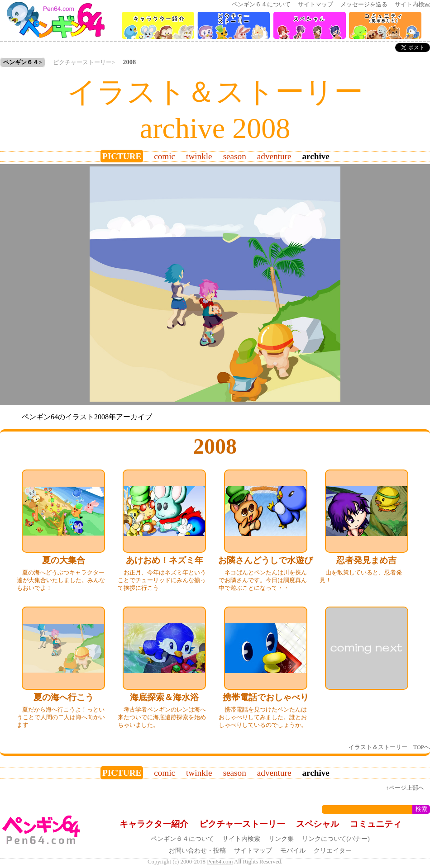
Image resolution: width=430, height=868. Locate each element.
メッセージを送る (364, 5)
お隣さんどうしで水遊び (265, 560)
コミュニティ (376, 824)
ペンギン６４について (261, 5)
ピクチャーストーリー (82, 62)
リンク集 (281, 839)
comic (165, 156)
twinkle (199, 156)
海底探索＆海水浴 (164, 697)
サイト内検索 (412, 5)
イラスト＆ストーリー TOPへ (389, 747)
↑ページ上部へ (405, 788)
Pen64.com (220, 862)
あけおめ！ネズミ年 (165, 560)
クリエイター (333, 850)
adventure (274, 156)
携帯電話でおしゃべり (266, 697)
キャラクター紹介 (154, 824)
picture (122, 156)
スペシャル (318, 824)
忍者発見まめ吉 (366, 560)
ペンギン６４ (21, 62)
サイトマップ (315, 5)
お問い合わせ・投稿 (197, 850)
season (235, 156)
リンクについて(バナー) (336, 839)
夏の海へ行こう (64, 697)
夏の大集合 (64, 560)
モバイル (293, 850)
